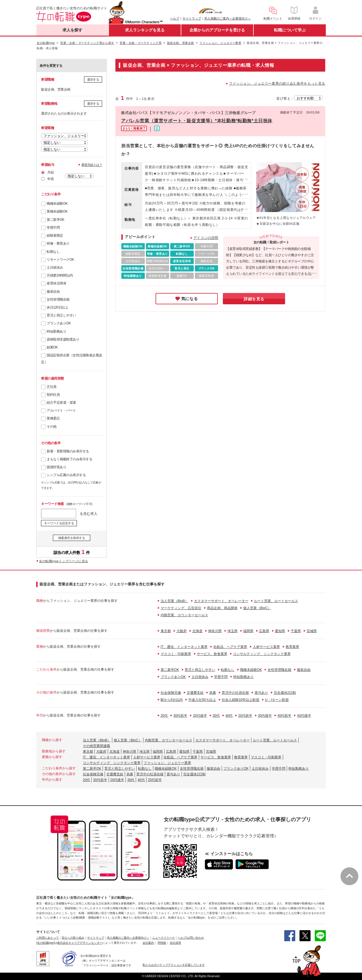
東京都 (166, 631)
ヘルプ (175, 18)
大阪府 (182, 631)
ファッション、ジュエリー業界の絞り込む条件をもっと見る (277, 84)
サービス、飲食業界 (212, 654)
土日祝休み (55, 268)
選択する (93, 80)
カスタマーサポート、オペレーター (221, 601)
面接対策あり (56, 467)
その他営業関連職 (96, 746)
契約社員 (53, 395)
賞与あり (261, 693)
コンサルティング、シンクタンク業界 (262, 654)
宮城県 (312, 631)
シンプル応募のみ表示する (66, 475)
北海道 (197, 631)
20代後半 (200, 716)
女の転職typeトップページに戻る (64, 561)
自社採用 (175, 943)
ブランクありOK (59, 323)
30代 (216, 716)
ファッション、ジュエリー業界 (167, 763)
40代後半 (304, 716)
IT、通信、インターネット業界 (184, 647)
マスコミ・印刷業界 (176, 654)
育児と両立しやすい (61, 315)
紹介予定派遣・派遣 (61, 403)
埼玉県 (232, 631)
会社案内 (148, 943)
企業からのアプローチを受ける (217, 30)
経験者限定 (55, 236)
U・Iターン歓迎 (277, 700)
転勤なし (53, 252)
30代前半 (180, 716)
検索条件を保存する (72, 538)
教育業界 (292, 647)
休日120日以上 (57, 307)
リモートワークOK (60, 260)
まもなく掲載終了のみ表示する (69, 459)
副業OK (52, 347)
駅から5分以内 (172, 700)
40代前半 (284, 716)
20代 (164, 716)
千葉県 (296, 631)
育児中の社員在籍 (235, 693)
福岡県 (248, 631)
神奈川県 (215, 631)
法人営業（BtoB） (174, 601)
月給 (50, 172)
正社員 (52, 387)
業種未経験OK (57, 211)
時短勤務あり (56, 331)
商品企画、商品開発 (222, 608)
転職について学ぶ (290, 30)
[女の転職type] (45, 943)
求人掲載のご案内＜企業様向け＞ (228, 18)
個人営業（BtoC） (257, 608)
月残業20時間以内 (60, 275)
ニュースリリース (163, 938)
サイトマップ (192, 18)
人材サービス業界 (266, 647)
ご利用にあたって (48, 938)
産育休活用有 (56, 283)
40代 (229, 716)
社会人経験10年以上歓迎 (241, 700)
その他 (52, 427)
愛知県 (280, 631)
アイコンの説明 (206, 238)
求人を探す (72, 30)
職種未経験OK (57, 204)
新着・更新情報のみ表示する (68, 451)
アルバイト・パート (61, 410)
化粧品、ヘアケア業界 (230, 647)
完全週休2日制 (285, 693)
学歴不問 (53, 228)
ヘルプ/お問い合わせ (191, 938)
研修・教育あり (58, 243)
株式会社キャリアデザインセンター (80, 943)
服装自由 (53, 292)
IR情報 (162, 943)
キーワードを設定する (59, 523)
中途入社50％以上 (202, 700)
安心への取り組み (73, 938)
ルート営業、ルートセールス (276, 601)
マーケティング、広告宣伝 (181, 608)
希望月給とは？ (92, 165)
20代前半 (245, 716)
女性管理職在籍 (58, 299)
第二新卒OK (55, 220)
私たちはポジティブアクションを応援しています (174, 965)
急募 (213, 693)
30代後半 (265, 716)
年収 (50, 179)
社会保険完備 (171, 693)
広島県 (264, 631)
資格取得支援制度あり (63, 339)
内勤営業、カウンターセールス (184, 615)
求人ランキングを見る (145, 30)
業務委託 (53, 418)
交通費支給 (195, 693)
